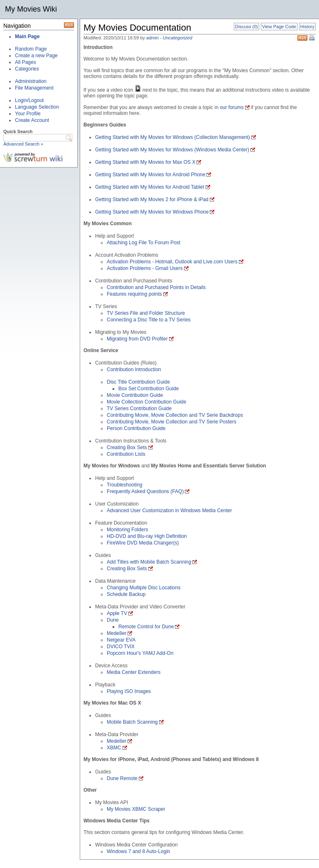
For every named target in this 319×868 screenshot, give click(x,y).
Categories (27, 69)
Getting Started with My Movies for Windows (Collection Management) (173, 137)
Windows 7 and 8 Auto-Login (139, 851)
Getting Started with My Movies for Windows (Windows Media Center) (172, 150)
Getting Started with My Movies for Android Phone (150, 175)
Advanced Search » (23, 144)
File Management (34, 88)
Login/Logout (29, 100)
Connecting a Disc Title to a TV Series (149, 320)
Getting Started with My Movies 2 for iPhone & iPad (152, 199)
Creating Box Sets (127, 447)
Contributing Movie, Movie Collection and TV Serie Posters (172, 422)
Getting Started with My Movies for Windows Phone (152, 212)
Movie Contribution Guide (135, 395)
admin (152, 38)
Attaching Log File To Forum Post (144, 243)
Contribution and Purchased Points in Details (156, 287)
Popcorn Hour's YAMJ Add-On (140, 653)
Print (312, 39)
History (307, 27)
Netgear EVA (121, 640)
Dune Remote (122, 778)
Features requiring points (134, 294)
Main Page (27, 36)
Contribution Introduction (134, 370)
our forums (232, 107)
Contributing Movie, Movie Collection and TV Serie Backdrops (175, 415)
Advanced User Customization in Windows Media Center (169, 511)
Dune (113, 620)
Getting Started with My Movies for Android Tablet (150, 187)
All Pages (26, 62)
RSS (302, 38)
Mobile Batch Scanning (132, 722)
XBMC (114, 748)
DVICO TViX (121, 647)
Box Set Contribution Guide (148, 389)
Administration (31, 81)
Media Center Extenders (134, 672)
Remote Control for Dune (146, 627)
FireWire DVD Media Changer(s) (143, 543)
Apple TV (117, 613)
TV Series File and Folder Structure (146, 313)
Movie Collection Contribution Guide (146, 402)
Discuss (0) (247, 27)
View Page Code (279, 27)
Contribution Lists (126, 454)
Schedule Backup (126, 594)
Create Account (32, 120)
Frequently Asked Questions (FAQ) (145, 491)
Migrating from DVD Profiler (137, 339)
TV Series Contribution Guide (139, 408)
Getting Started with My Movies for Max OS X (145, 162)
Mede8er (117, 633)
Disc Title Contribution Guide (138, 382)
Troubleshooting (125, 485)
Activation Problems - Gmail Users (145, 268)
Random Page (31, 49)
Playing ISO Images (129, 691)
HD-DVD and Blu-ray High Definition (147, 536)
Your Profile (28, 114)
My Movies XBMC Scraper (136, 809)
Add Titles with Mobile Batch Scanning (149, 562)
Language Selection (37, 107)
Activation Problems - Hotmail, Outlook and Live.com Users (172, 262)
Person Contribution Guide (136, 428)
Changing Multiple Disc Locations (144, 588)
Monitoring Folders (127, 530)
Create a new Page (36, 56)
